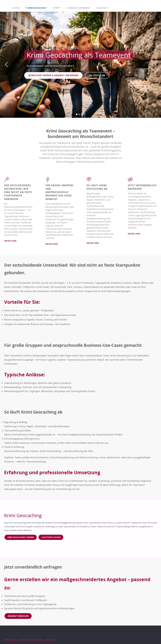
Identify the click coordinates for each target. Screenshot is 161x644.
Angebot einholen (18, 616)
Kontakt (51, 640)
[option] (80, 64)
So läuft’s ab (98, 75)
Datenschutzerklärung (31, 640)
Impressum (10, 640)
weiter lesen (10, 241)
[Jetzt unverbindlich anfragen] (131, 181)
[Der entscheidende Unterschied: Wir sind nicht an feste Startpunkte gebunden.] (6, 181)
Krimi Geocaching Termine (21, 537)
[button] (7, 64)
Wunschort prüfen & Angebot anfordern (54, 75)
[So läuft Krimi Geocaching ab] (89, 181)
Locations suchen (51, 537)
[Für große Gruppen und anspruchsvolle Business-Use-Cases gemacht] (48, 181)
